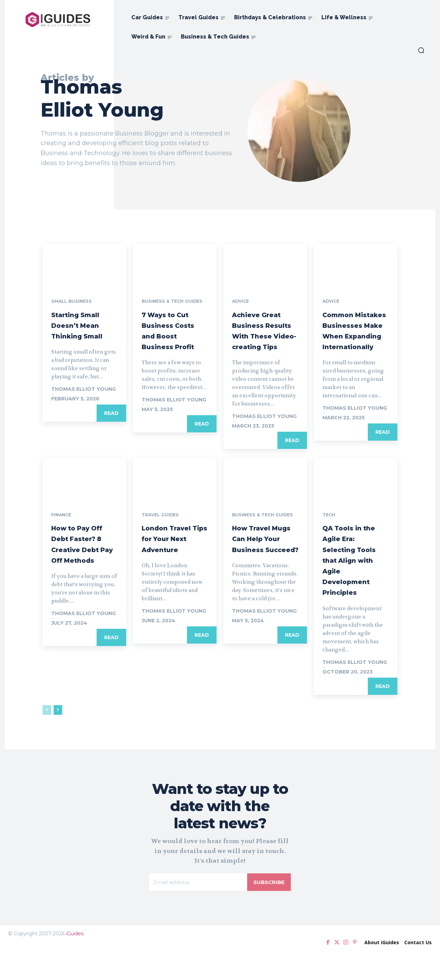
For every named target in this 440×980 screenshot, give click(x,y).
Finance (63, 530)
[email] (197, 909)
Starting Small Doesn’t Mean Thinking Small (84, 327)
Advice (242, 303)
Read (111, 415)
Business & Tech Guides (176, 303)
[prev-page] (47, 736)
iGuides (75, 961)
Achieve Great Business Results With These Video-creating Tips (264, 337)
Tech (330, 530)
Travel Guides (162, 530)
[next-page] (58, 736)
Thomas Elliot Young (84, 391)
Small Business (74, 303)
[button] (421, 50)
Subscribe (268, 909)
